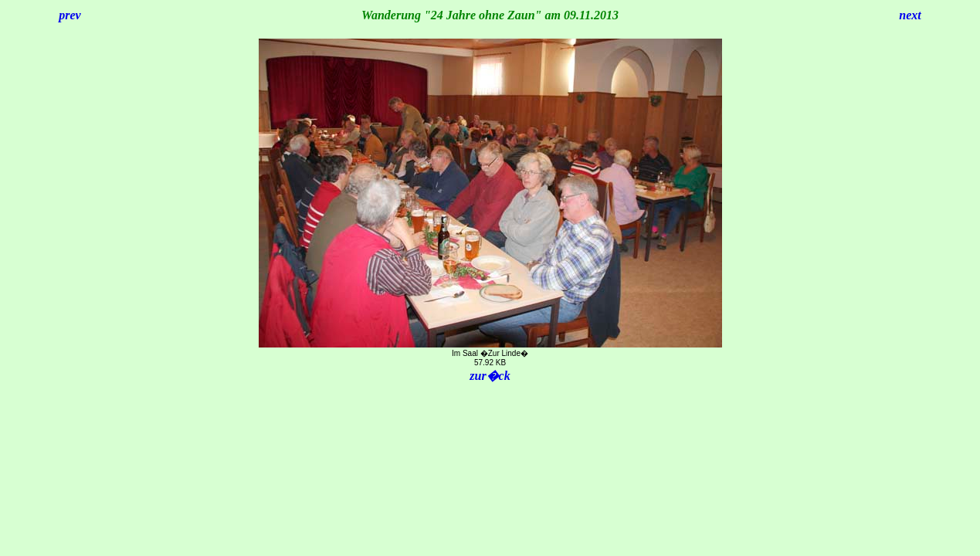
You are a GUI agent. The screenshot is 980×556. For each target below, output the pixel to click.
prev (70, 15)
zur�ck (490, 376)
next (910, 15)
